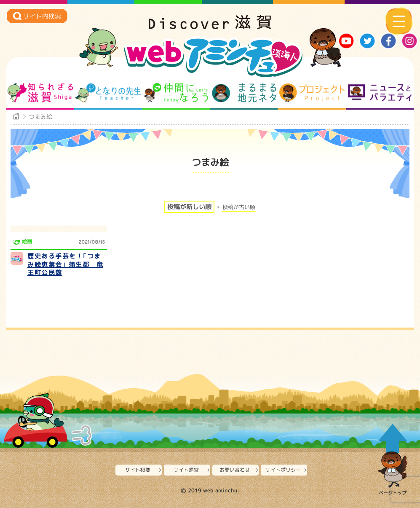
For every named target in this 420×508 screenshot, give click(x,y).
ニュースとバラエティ (380, 93)
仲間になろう (176, 93)
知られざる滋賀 (40, 93)
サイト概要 (138, 470)
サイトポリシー (283, 470)
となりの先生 (108, 93)
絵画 (27, 242)
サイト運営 (186, 470)
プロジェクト (312, 93)
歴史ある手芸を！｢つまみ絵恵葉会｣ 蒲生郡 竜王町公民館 (65, 264)
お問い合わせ (235, 470)
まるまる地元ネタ (244, 93)
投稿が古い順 (239, 207)
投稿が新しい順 (189, 207)
